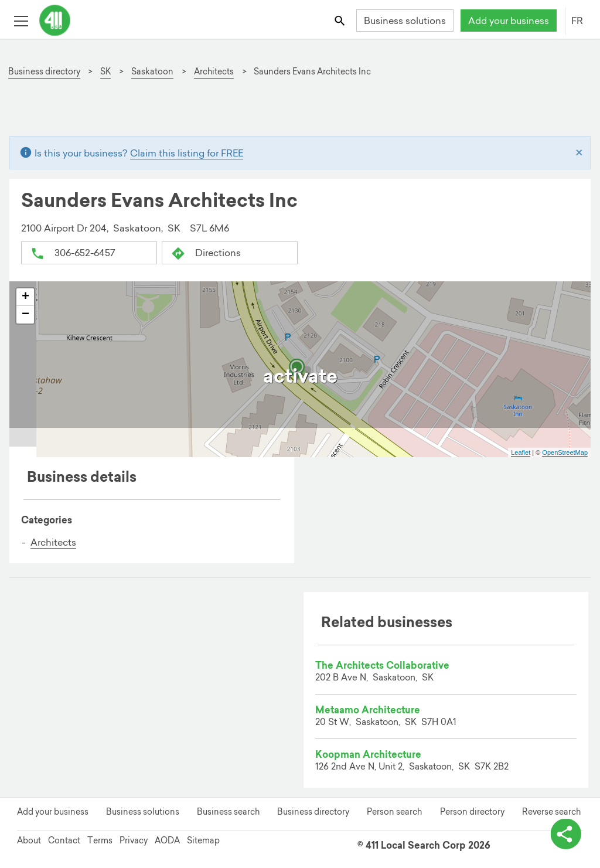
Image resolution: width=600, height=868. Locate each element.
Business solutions (405, 21)
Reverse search (551, 812)
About (29, 840)
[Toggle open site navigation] (21, 20)
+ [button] (25, 297)
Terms (100, 840)
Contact (64, 840)
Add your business (509, 21)
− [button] (25, 315)
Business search (228, 812)
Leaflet (521, 452)
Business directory (313, 812)
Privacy (134, 840)
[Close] (579, 153)
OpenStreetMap (565, 452)
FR (577, 21)
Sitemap (203, 840)
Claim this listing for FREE (187, 153)
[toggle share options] (565, 833)
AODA (167, 840)
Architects (53, 542)
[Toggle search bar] (341, 20)
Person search (394, 812)
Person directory (472, 812)
